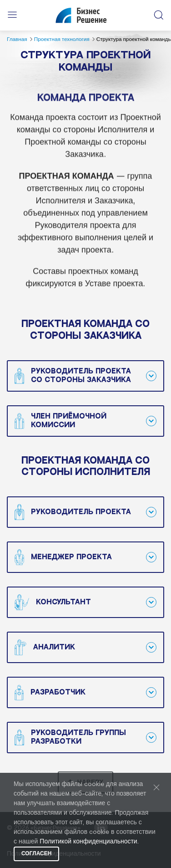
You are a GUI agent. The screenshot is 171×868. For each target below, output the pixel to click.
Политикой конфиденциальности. (89, 842)
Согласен (36, 854)
